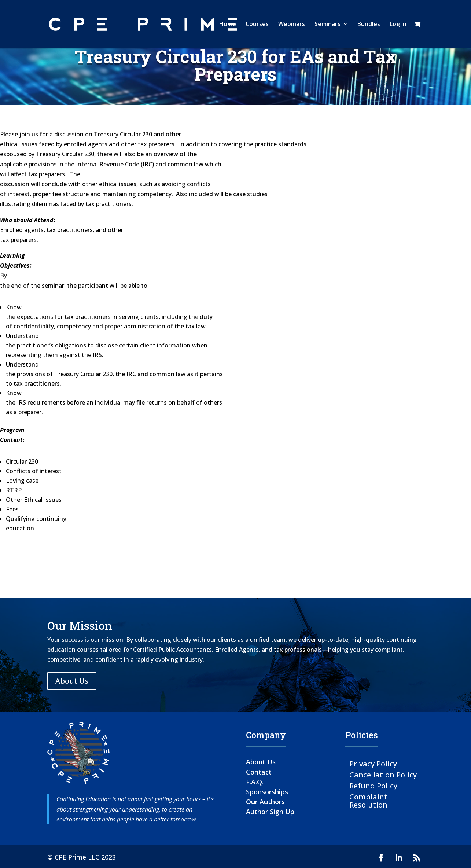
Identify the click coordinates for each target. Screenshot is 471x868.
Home (228, 25)
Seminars (328, 25)
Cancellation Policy (383, 774)
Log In (398, 25)
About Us (72, 681)
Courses (257, 25)
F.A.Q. (255, 782)
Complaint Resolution (368, 800)
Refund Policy (373, 785)
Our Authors (265, 802)
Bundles (369, 25)
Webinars (292, 25)
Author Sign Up (270, 812)
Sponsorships (267, 792)
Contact (259, 772)
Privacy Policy (373, 763)
